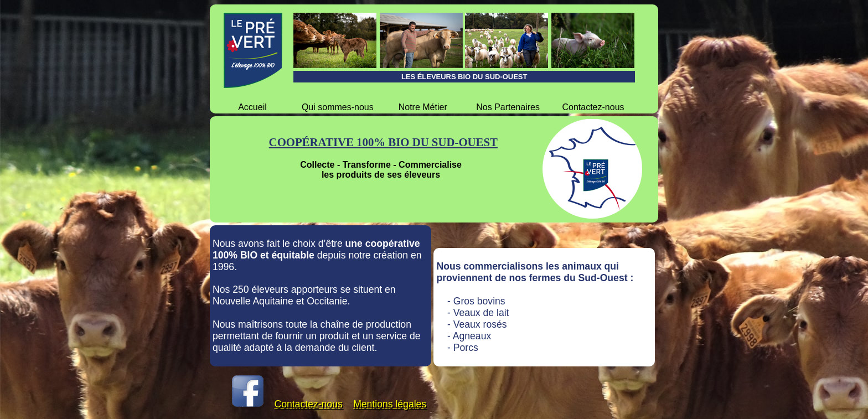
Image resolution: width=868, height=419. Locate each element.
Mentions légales (390, 404)
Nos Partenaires (508, 107)
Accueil (252, 107)
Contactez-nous (593, 107)
